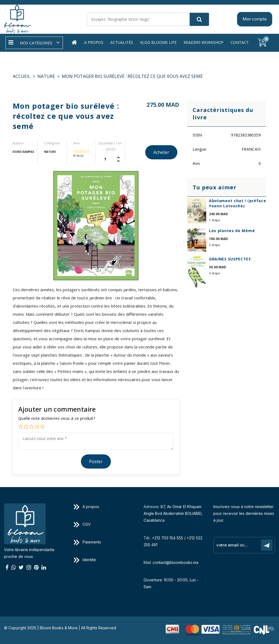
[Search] (148, 19)
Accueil (22, 76)
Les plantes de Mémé (232, 231)
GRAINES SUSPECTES (230, 259)
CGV (82, 524)
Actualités (122, 42)
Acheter (161, 152)
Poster (96, 461)
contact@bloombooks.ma (175, 562)
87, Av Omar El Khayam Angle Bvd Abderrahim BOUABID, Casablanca (173, 513)
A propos (94, 42)
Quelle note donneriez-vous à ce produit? (57, 418)
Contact (240, 42)
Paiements (87, 542)
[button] (34, 43)
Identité (85, 560)
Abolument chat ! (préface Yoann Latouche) (238, 203)
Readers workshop (204, 42)
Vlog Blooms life (158, 42)
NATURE (46, 76)
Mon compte (255, 19)
